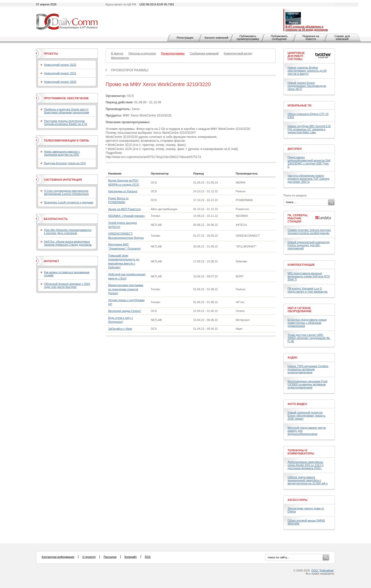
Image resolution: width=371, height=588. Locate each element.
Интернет (51, 261)
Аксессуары (298, 500)
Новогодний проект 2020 (60, 82)
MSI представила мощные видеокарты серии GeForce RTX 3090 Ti (309, 276)
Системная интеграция (63, 180)
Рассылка (110, 557)
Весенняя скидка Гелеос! (125, 311)
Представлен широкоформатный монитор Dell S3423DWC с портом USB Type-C (309, 162)
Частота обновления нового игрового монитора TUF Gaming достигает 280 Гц (308, 179)
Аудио (292, 358)
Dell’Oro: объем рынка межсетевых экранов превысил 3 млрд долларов (68, 243)
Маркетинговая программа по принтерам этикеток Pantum (126, 289)
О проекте (89, 557)
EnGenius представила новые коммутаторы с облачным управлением (307, 323)
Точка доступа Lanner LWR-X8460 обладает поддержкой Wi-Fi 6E (309, 338)
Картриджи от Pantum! (123, 191)
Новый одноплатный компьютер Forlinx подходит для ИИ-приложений (309, 245)
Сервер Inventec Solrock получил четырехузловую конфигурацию (309, 231)
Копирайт (131, 557)
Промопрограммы (130, 70)
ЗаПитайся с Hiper (120, 329)
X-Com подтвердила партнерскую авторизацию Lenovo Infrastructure (66, 192)
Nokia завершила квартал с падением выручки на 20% (62, 153)
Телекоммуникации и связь (66, 140)
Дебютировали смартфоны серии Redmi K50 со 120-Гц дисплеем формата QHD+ (306, 465)
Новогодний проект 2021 (60, 73)
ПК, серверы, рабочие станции (298, 218)
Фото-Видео (297, 404)
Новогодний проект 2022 (60, 65)
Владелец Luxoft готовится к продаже (69, 202)
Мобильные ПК (300, 105)
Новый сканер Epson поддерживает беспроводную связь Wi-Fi (307, 86)
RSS (148, 557)
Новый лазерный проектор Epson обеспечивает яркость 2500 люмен (306, 416)
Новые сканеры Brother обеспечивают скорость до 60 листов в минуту (307, 71)
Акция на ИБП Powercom (125, 209)
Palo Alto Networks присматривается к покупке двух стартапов (68, 231)
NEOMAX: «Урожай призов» (127, 216)
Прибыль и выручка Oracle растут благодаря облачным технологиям (67, 111)
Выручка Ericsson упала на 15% (65, 163)
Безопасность (56, 219)
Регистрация (185, 38)
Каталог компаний (216, 38)
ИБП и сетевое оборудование (300, 310)
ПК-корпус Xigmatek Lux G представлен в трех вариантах (307, 290)
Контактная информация (58, 557)
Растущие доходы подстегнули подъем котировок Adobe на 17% (66, 122)
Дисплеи (295, 149)
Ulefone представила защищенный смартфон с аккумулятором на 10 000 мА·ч (308, 480)
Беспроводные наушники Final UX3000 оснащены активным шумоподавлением (307, 384)
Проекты (51, 54)
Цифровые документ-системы (296, 56)
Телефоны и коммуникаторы (301, 452)
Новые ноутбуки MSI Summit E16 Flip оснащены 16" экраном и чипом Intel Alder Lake (309, 129)
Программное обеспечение (66, 98)
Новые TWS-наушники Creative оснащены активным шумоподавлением (308, 369)
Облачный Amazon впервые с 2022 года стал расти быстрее (67, 285)
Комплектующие (301, 265)
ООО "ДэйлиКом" (323, 570)
